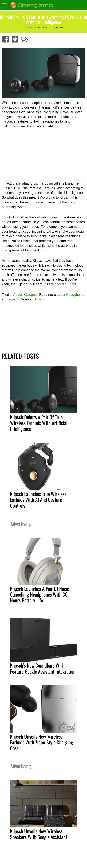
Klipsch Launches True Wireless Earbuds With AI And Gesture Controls (38, 500)
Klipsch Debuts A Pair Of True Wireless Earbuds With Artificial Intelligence (39, 423)
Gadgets (31, 295)
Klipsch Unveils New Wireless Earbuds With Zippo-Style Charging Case (42, 742)
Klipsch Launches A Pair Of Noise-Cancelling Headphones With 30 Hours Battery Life (40, 594)
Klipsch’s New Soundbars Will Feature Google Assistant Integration (43, 668)
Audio (18, 295)
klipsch (38, 299)
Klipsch (14, 299)
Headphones (76, 295)
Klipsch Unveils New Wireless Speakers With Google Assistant (39, 834)
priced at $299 (65, 284)
